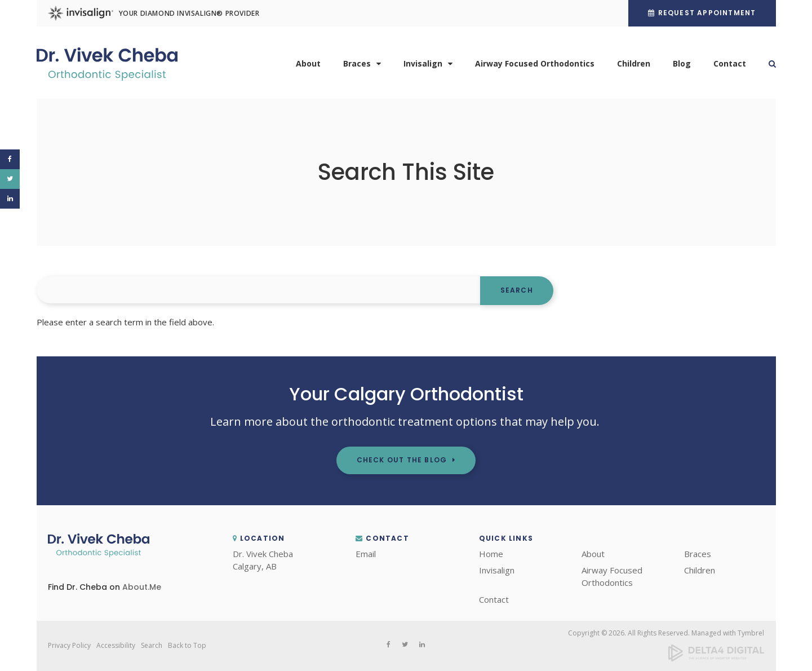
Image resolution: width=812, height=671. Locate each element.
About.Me (142, 587)
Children (634, 63)
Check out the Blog (402, 460)
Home (491, 554)
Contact (730, 63)
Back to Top (187, 645)
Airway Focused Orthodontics (535, 63)
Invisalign (423, 63)
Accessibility (116, 645)
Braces (357, 63)
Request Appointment (707, 13)
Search (767, 64)
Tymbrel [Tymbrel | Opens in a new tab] (751, 633)
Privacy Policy (69, 645)
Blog (682, 63)
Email (366, 554)
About (308, 63)
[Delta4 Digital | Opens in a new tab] (716, 659)
